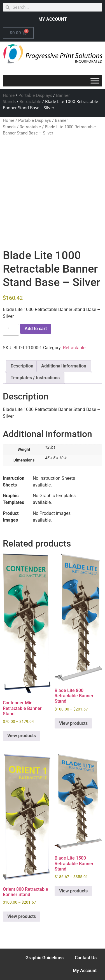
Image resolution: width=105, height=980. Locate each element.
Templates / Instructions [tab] (35, 378)
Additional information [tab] (64, 366)
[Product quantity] (11, 330)
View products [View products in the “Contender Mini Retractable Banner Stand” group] (22, 736)
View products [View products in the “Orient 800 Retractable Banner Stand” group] (22, 916)
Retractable (30, 101)
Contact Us (86, 958)
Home (9, 95)
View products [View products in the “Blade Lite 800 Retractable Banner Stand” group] (73, 723)
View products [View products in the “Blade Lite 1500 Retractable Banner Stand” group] (73, 891)
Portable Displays (35, 95)
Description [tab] (22, 366)
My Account (85, 971)
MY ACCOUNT (53, 19)
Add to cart (36, 329)
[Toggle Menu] (95, 81)
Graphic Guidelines (45, 958)
